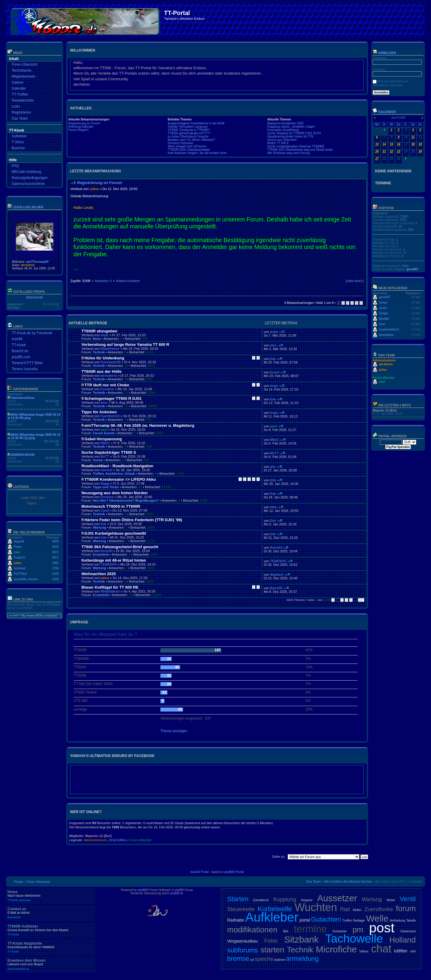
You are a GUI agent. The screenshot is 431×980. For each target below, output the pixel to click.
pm (358, 930)
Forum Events (104, 433)
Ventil (408, 899)
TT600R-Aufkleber (51, 930)
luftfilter (401, 951)
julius (18, 563)
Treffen (347, 921)
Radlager (359, 921)
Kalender (19, 88)
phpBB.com (21, 357)
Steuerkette (241, 909)
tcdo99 (17, 339)
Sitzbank (301, 939)
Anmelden (384, 53)
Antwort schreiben (128, 281)
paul (17, 552)
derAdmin (28, 265)
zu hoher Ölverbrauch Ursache (188, 137)
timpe (105, 335)
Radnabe (236, 920)
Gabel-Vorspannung (103, 439)
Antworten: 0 (103, 281)
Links (16, 106)
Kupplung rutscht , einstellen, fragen (291, 127)
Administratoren (95, 840)
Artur (104, 402)
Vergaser (307, 900)
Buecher (18, 148)
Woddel (384, 319)
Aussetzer (337, 898)
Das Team (20, 118)
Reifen (357, 910)
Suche (98, 460)
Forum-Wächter (140, 840)
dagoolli (19, 541)
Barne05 (276, 588)
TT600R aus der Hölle (101, 371)
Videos (364, 951)
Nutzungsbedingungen (30, 178)
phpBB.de (177, 893)
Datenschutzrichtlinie (28, 184)
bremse (238, 959)
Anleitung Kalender (81, 127)
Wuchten (316, 907)
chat (381, 949)
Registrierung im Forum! (84, 123)
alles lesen (355, 281)
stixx (273, 345)
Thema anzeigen (174, 731)
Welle (377, 918)
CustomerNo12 (389, 330)
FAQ (15, 166)
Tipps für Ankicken (99, 412)
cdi (252, 960)
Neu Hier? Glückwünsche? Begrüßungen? (126, 500)
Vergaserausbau (242, 941)
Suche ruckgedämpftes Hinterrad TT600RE (296, 146)
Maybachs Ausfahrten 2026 (285, 123)
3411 (55, 552)
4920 (55, 541)
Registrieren (21, 112)
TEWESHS (109, 564)
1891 (55, 563)
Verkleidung (397, 921)
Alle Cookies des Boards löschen (348, 881)
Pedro (18, 547)
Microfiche (336, 949)
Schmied (20, 568)
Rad (345, 909)
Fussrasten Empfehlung (283, 130)
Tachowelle (354, 938)
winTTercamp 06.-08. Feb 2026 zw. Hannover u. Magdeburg (139, 425)
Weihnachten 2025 (99, 574)
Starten (238, 899)
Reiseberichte (23, 100)
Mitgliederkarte (23, 76)
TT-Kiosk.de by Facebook (32, 333)
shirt (413, 951)
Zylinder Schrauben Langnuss (188, 127)
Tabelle (411, 921)
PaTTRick (20, 574)
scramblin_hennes (26, 579)
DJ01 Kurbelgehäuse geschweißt (115, 533)
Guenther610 (110, 416)
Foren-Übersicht (25, 64)
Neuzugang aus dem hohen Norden (114, 493)
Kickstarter (340, 931)
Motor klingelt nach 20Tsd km (187, 146)
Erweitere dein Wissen (51, 964)
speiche (264, 959)
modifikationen (252, 930)
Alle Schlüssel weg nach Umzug (289, 153)
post (382, 928)
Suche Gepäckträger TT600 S (109, 452)
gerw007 (412, 269)
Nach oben (362, 287)
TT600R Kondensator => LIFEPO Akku (120, 479)
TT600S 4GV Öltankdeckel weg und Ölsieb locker (300, 150)
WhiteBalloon (110, 591)
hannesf (106, 470)
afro (273, 467)
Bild (286, 931)
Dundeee (107, 389)
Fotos (271, 941)
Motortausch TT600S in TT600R (111, 506)
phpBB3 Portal (234, 872)
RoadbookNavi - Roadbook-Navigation (117, 466)
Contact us (51, 913)
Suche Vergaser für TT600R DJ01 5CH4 (294, 133)
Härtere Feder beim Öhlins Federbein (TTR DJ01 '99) (133, 520)
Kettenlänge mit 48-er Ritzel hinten (114, 560)
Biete (97, 339)
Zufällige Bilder (28, 207)
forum (406, 908)
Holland (403, 940)
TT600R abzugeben (99, 331)
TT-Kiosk (19, 345)
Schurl (383, 303)
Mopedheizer (110, 349)
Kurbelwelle (275, 909)
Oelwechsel (408, 931)
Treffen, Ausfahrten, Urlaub (114, 474)
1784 (55, 568)
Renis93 (107, 551)
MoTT (105, 456)
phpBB (142, 890)
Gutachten (326, 919)
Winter (391, 900)
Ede (273, 359)
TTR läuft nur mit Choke (107, 385)
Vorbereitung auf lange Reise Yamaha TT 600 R (125, 344)
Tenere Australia (25, 369)
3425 (55, 547)
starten (272, 950)
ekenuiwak (35, 297)
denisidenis (109, 376)
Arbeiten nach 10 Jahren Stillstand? (191, 140)
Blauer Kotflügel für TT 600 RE (110, 587)
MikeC (105, 443)
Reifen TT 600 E (278, 143)
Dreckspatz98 (111, 362)
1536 (55, 574)
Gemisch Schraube (180, 143)
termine (310, 929)
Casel (105, 510)
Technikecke (22, 70)
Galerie (18, 82)
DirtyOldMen (118, 840)
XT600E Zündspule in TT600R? (189, 130)
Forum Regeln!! (79, 130)
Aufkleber (19, 136)
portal (305, 920)
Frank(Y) (20, 558)
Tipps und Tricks (106, 487)
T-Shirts (18, 142)
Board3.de (20, 351)
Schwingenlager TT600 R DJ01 (113, 398)
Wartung (99, 527)
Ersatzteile (101, 554)
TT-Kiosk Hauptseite (51, 947)
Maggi (105, 483)
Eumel (275, 372)
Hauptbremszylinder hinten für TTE (290, 137)
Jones (383, 308)
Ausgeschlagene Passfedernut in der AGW (196, 123)
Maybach (277, 575)
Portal (18, 882)
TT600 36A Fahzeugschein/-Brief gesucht (120, 547)
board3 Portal (200, 872)
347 (361, 600)
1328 (55, 579)
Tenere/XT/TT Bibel (27, 363)
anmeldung (302, 959)
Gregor (384, 313)
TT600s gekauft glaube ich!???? (189, 133)
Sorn (382, 324)
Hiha (273, 507)
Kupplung (285, 899)
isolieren (280, 960)
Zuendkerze (261, 900)
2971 (55, 558)
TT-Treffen (20, 94)
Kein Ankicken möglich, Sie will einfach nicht (197, 153)
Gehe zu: (279, 857)
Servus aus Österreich (282, 140)
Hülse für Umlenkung (104, 358)
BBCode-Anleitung (26, 172)
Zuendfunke (379, 909)
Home (51, 896)
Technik (99, 352)
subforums (243, 950)
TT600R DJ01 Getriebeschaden (189, 150)
